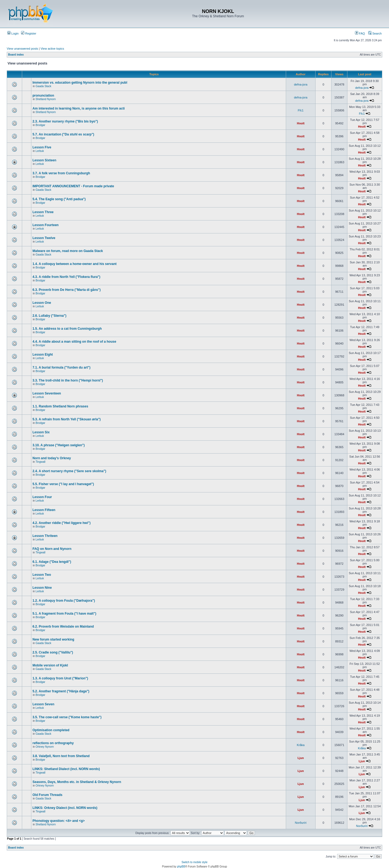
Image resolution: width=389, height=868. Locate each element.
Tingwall (41, 462)
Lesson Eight (43, 355)
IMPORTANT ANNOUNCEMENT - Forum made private (73, 186)
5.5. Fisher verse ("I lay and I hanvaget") (63, 484)
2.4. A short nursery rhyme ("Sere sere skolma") (69, 471)
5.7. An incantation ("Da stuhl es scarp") (63, 134)
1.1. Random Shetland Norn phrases (60, 406)
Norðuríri (301, 823)
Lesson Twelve (44, 238)
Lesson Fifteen (44, 510)
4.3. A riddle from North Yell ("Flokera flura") (66, 277)
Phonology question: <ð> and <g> (58, 821)
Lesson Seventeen (47, 393)
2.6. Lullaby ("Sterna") (49, 316)
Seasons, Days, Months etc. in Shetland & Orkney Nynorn (77, 782)
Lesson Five (42, 147)
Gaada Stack (43, 86)
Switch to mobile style (194, 862)
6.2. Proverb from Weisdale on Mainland (63, 627)
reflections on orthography (53, 743)
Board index (16, 55)
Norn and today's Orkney (52, 458)
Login (13, 33)
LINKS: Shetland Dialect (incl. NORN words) (66, 769)
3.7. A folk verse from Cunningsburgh (61, 173)
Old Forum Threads (47, 795)
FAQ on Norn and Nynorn (52, 549)
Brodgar (41, 125)
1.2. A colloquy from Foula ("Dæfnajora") (64, 601)
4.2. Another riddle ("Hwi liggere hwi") (61, 523)
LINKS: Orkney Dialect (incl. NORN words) (65, 808)
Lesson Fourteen (46, 225)
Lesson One (42, 303)
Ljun (301, 758)
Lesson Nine (42, 588)
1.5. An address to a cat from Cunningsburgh (67, 329)
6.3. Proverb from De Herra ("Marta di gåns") (66, 290)
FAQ (360, 33)
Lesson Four (42, 497)
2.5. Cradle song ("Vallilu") (53, 652)
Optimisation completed (51, 730)
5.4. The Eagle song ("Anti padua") (59, 199)
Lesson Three (43, 212)
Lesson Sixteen (44, 160)
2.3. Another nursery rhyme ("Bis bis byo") (65, 121)
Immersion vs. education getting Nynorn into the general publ (80, 83)
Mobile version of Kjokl (50, 665)
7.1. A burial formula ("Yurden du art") (61, 367)
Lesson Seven (43, 704)
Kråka (301, 745)
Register (29, 33)
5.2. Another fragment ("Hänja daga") (61, 691)
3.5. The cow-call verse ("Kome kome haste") (67, 717)
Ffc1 (301, 110)
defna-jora (301, 84)
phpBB (181, 867)
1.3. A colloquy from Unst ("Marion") (60, 678)
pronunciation (43, 96)
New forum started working (53, 639)
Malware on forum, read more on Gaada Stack (68, 251)
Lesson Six (41, 432)
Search (375, 33)
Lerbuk (40, 151)
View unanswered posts (22, 49)
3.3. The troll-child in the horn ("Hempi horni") (68, 380)
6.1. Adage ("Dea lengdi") (52, 562)
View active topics (52, 49)
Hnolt (301, 123)
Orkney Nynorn (45, 747)
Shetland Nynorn (46, 99)
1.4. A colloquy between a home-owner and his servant (74, 264)
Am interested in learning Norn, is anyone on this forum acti (78, 108)
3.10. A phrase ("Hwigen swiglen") (58, 445)
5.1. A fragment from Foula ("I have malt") (64, 614)
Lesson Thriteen (45, 536)
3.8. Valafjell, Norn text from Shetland (61, 756)
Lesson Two (42, 575)
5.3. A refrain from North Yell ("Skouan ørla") (66, 419)
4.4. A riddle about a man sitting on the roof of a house (74, 342)
